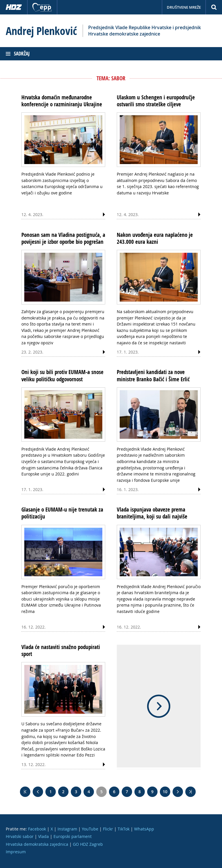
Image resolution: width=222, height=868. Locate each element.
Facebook (37, 829)
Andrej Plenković (41, 31)
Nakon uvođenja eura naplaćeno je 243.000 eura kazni (155, 238)
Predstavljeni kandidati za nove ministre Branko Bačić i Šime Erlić (153, 376)
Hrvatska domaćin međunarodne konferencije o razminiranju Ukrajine (62, 101)
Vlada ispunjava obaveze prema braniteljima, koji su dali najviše (152, 513)
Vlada (44, 836)
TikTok (124, 829)
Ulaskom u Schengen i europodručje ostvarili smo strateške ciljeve (156, 101)
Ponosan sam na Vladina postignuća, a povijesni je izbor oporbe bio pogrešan (63, 238)
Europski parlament (73, 836)
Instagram (67, 829)
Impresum (16, 852)
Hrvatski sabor (20, 836)
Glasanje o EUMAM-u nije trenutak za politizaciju (62, 513)
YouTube (90, 829)
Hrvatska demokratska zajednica (37, 844)
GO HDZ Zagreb (88, 844)
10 (165, 792)
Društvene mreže (184, 7)
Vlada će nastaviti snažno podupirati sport (61, 650)
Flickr (108, 829)
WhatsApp (144, 829)
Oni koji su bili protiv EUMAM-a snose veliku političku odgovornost (62, 376)
